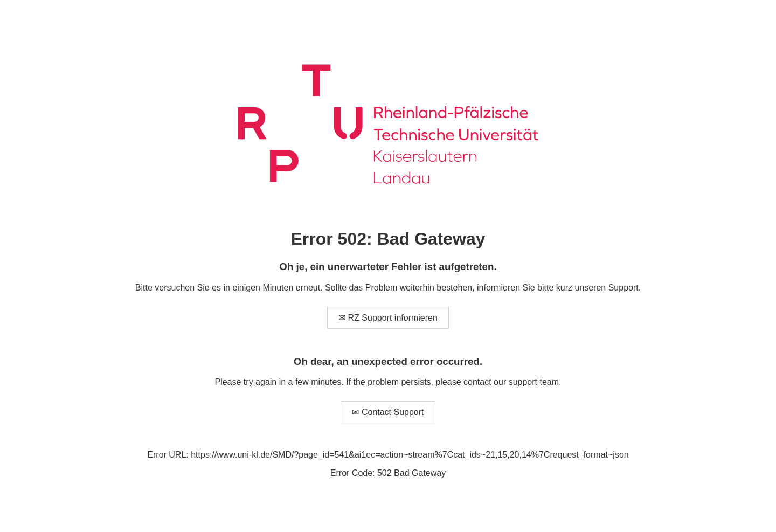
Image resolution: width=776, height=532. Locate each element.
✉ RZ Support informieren (388, 318)
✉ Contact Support (388, 412)
